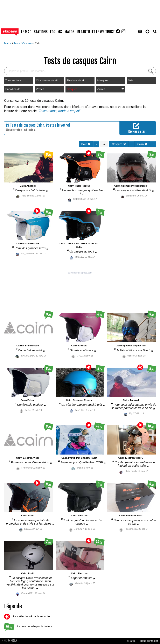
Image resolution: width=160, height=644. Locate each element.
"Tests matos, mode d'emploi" (59, 111)
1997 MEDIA (10, 641)
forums (56, 32)
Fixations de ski (76, 80)
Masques (103, 80)
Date (86, 144)
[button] (147, 32)
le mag (26, 32)
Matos (8, 43)
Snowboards (13, 89)
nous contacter (149, 641)
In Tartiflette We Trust (96, 32)
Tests (17, 43)
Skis (130, 80)
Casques (28, 43)
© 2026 (131, 641)
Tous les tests (13, 80)
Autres (111, 89)
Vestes (40, 89)
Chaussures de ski (47, 80)
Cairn (38, 43)
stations (41, 32)
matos (69, 32)
